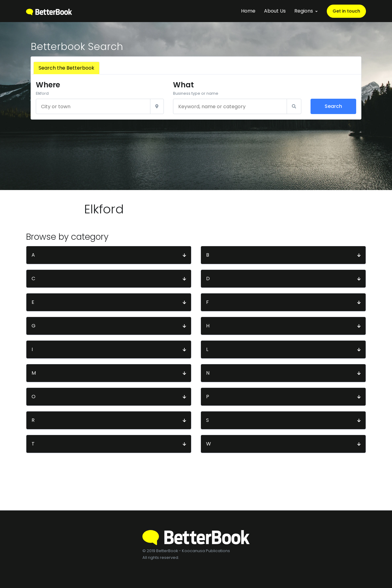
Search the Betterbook (66, 68)
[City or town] (93, 106)
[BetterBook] (49, 11)
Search (333, 106)
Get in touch (346, 11)
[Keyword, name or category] (230, 106)
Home (248, 11)
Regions (304, 11)
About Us (275, 11)
